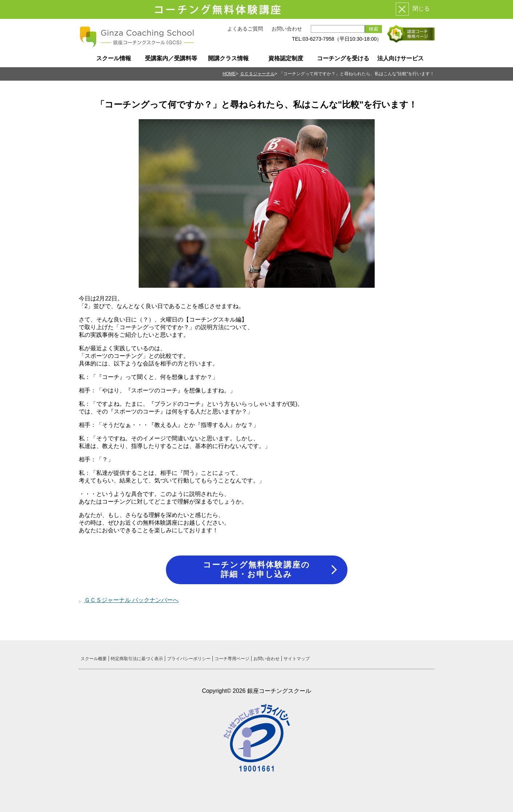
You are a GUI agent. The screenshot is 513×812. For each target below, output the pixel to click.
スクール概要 (94, 659)
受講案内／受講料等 (171, 58)
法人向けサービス (400, 58)
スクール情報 (114, 58)
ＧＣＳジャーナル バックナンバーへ (131, 600)
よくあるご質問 (245, 29)
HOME (229, 74)
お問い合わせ (287, 29)
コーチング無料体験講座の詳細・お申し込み (256, 569)
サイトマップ (297, 659)
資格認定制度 (286, 58)
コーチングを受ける (343, 58)
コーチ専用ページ (232, 659)
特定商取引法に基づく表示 (137, 659)
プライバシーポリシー (189, 659)
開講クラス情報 (228, 58)
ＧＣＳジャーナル (257, 74)
